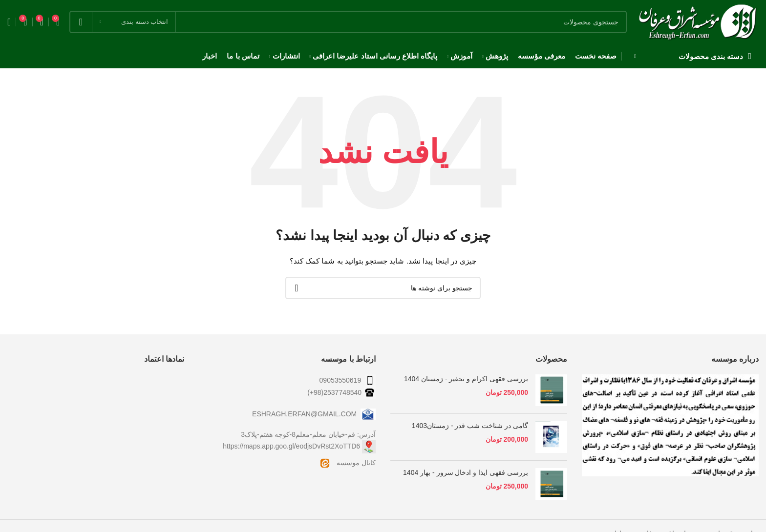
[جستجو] (348, 22)
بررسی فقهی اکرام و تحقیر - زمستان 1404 (466, 379)
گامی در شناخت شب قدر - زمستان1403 (470, 426)
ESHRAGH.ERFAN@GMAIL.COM (314, 414)
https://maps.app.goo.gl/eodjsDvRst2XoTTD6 (291, 446)
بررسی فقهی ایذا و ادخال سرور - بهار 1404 (466, 472)
